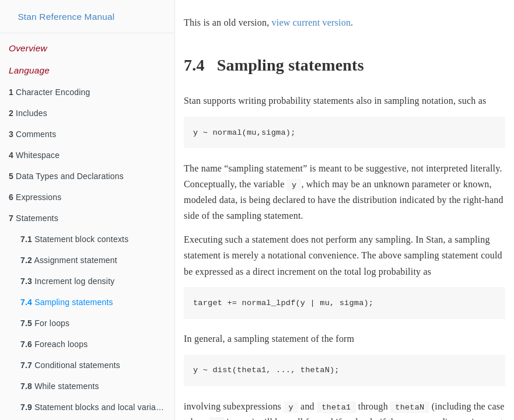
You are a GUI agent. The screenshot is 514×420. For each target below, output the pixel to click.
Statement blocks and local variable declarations (97, 407)
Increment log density (67, 281)
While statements (60, 386)
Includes (28, 113)
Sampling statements (67, 302)
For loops (45, 323)
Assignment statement (69, 260)
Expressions (35, 197)
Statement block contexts (74, 239)
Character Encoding (49, 92)
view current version (312, 22)
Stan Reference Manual (66, 17)
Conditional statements (70, 365)
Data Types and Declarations (66, 176)
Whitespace (34, 155)
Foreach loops (54, 344)
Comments (32, 134)
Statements (34, 218)
